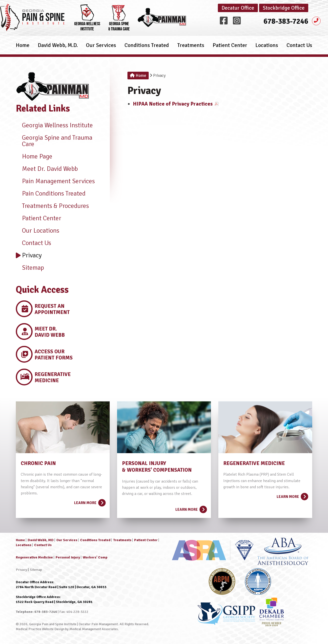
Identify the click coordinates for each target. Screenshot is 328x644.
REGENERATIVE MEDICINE (254, 463)
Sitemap (30, 268)
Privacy (29, 255)
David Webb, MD (41, 540)
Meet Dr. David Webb (47, 169)
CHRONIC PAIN (38, 463)
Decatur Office (238, 8)
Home (23, 48)
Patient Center (230, 48)
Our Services (101, 48)
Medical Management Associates (94, 629)
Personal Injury (68, 557)
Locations (267, 48)
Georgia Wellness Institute (54, 125)
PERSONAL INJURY (144, 463)
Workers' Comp (95, 557)
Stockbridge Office (284, 8)
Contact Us (299, 48)
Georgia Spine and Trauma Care (54, 141)
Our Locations (38, 231)
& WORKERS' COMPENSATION (157, 470)
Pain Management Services (55, 181)
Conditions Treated (147, 48)
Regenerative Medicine (34, 557)
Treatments (191, 48)
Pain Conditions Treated (51, 194)
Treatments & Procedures (52, 206)
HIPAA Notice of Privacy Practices (173, 104)
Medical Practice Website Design (40, 629)
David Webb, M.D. (58, 48)
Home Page (34, 156)
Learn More (89, 501)
